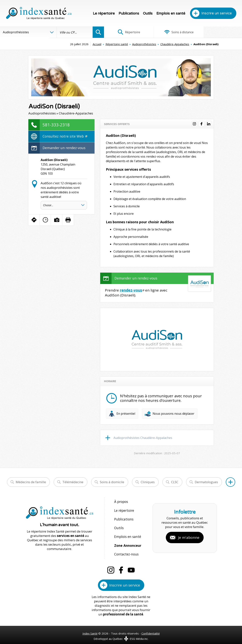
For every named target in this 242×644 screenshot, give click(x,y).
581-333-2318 (56, 125)
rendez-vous (131, 290)
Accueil (74, 44)
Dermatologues (206, 482)
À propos (121, 501)
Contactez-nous (126, 550)
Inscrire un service (217, 13)
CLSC (175, 482)
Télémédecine (73, 482)
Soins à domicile (112, 482)
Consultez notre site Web (65, 136)
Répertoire (127, 32)
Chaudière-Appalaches (152, 44)
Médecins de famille (31, 482)
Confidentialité (151, 629)
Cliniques (148, 482)
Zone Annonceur (127, 542)
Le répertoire (104, 13)
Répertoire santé (93, 44)
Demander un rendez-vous (64, 148)
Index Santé (90, 629)
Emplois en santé (171, 13)
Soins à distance (173, 32)
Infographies (219, 32)
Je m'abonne (189, 535)
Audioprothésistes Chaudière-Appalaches (143, 438)
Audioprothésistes (121, 44)
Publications (129, 13)
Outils (148, 13)
